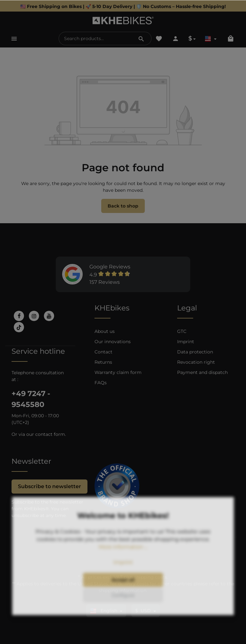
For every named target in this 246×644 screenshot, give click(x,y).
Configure (123, 613)
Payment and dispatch (202, 372)
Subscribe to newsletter (49, 486)
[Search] (141, 38)
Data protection (195, 352)
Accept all (123, 597)
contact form (50, 434)
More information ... (123, 565)
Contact (103, 352)
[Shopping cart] (231, 38)
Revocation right (196, 362)
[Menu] (14, 38)
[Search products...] (95, 38)
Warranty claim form (118, 372)
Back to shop (123, 206)
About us (105, 331)
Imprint (186, 342)
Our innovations (113, 342)
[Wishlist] (159, 38)
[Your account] (176, 38)
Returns (103, 362)
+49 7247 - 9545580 (31, 399)
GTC (182, 331)
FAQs (101, 383)
